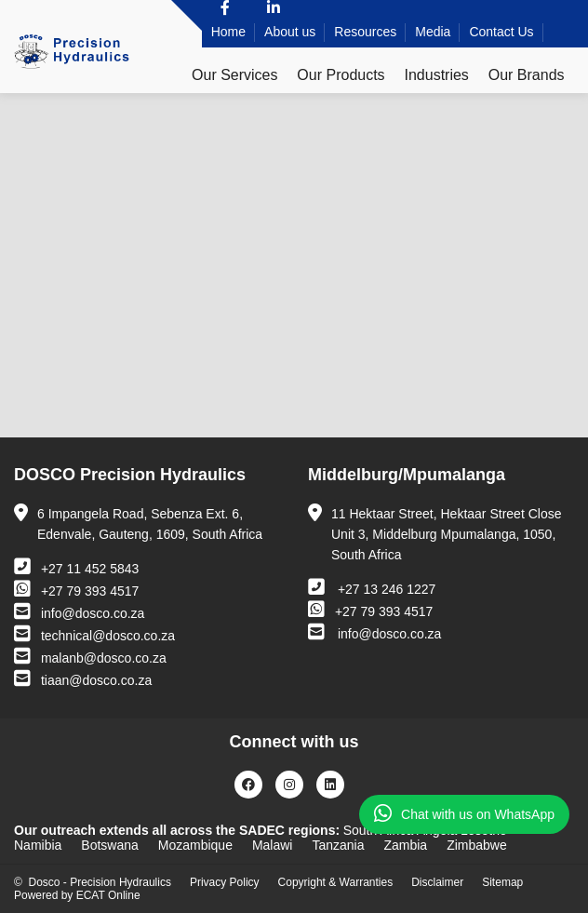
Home (228, 32)
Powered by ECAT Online (77, 895)
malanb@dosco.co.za (90, 656)
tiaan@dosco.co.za (83, 678)
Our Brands (527, 75)
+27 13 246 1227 (372, 587)
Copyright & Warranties (336, 882)
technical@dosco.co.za (94, 634)
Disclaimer (437, 882)
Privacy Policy (225, 882)
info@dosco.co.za (79, 611)
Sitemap (502, 882)
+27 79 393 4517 (76, 589)
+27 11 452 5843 (76, 567)
